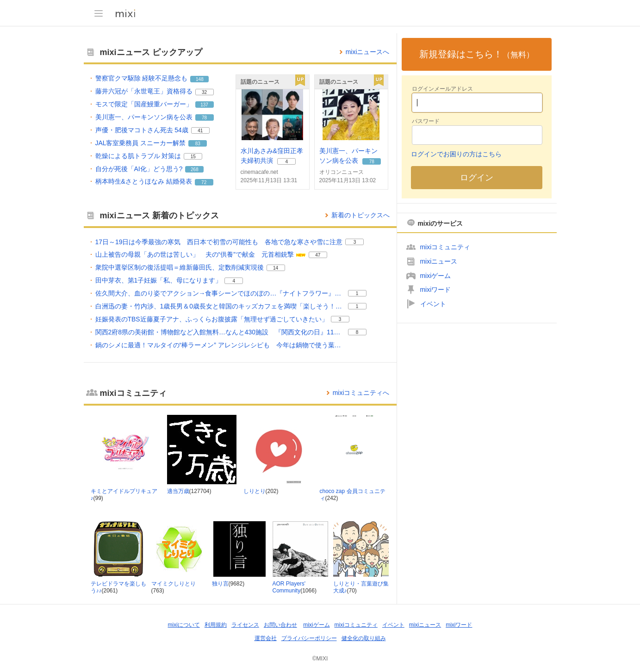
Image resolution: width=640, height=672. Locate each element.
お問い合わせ (280, 625)
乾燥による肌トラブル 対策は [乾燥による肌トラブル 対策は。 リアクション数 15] (138, 156)
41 (200, 131)
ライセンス (245, 625)
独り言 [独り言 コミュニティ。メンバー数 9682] (220, 584)
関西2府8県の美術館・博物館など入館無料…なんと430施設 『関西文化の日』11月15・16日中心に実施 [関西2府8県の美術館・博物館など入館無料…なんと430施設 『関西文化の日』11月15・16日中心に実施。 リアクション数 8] (220, 332)
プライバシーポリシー (309, 638)
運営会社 (266, 638)
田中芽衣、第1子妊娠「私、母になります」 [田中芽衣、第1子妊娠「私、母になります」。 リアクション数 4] (159, 280)
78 (204, 118)
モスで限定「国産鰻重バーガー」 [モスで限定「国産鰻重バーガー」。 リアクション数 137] (144, 104)
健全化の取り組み (364, 638)
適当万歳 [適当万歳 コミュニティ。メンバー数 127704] (178, 491)
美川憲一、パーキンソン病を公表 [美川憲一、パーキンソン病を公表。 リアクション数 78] (144, 117)
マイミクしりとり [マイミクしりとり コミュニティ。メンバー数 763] (174, 584)
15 (193, 157)
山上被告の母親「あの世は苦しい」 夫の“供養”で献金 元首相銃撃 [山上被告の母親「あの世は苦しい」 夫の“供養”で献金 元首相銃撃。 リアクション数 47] (195, 254)
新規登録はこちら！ (477, 54)
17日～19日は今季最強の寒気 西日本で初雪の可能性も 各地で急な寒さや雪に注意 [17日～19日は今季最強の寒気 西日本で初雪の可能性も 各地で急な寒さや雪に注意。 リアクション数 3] (219, 242)
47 (318, 255)
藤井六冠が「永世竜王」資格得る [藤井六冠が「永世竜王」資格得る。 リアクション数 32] (144, 91)
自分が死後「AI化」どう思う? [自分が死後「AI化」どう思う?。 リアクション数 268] (139, 169)
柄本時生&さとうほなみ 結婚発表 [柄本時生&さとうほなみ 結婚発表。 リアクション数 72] (144, 181)
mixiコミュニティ (445, 247)
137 (204, 105)
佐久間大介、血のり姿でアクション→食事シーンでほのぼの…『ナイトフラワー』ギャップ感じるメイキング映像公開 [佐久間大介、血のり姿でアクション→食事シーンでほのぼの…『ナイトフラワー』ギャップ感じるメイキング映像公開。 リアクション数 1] (220, 293)
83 (198, 144)
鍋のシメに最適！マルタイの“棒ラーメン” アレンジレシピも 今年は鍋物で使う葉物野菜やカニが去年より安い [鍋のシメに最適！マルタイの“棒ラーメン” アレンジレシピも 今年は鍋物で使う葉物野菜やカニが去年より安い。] (220, 345)
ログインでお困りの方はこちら (456, 154)
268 (195, 170)
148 (200, 79)
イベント (433, 304)
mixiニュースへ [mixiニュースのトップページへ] (368, 52)
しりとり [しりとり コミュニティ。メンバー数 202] (255, 491)
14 (276, 268)
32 (204, 92)
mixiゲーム (436, 276)
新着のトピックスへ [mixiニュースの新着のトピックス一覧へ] (360, 215)
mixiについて (184, 625)
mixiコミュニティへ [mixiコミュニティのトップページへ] (361, 393)
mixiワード (436, 290)
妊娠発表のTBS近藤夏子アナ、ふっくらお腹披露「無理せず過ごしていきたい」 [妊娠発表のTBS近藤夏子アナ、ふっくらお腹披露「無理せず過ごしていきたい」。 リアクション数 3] (212, 319)
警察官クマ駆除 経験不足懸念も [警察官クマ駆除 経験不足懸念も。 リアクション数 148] (142, 78)
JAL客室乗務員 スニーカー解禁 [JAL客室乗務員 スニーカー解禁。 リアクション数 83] (141, 143)
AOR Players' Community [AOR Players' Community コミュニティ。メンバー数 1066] (289, 587)
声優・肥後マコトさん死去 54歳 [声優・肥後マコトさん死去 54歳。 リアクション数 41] (142, 130)
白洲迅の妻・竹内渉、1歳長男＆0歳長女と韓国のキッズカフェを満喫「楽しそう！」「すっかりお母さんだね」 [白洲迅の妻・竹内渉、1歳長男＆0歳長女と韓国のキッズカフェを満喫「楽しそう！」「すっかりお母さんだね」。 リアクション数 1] (220, 306)
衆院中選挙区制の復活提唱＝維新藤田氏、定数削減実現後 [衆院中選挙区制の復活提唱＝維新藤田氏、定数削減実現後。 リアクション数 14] (180, 267)
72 (204, 182)
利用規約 (216, 625)
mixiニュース (439, 261)
